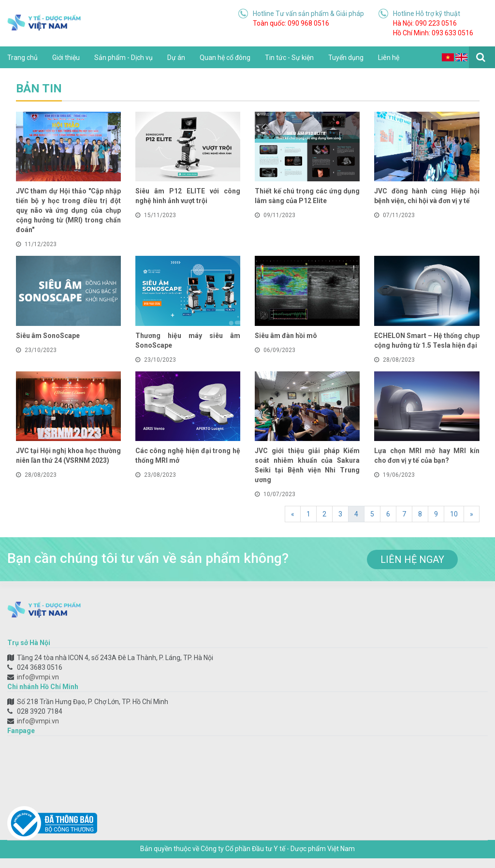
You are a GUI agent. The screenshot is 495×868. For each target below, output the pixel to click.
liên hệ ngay (412, 559)
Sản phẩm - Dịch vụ (124, 58)
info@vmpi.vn (38, 677)
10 (454, 514)
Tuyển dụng (346, 58)
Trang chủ (22, 58)
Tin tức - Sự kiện (289, 58)
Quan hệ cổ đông (225, 58)
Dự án (176, 58)
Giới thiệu (66, 58)
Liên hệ (389, 58)
